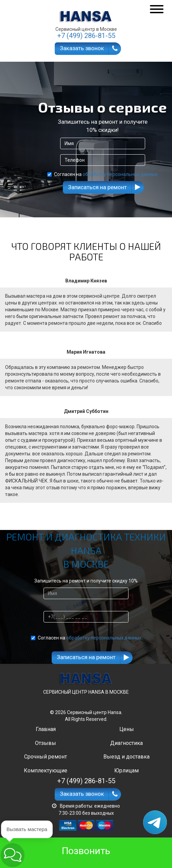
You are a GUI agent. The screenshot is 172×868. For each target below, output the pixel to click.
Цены (127, 729)
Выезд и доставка (126, 757)
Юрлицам (126, 771)
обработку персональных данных (120, 174)
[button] (13, 855)
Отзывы (46, 743)
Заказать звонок (82, 48)
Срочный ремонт (46, 757)
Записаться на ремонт (97, 187)
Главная (46, 729)
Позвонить (86, 851)
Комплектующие (46, 771)
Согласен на (102, 174)
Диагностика (126, 743)
